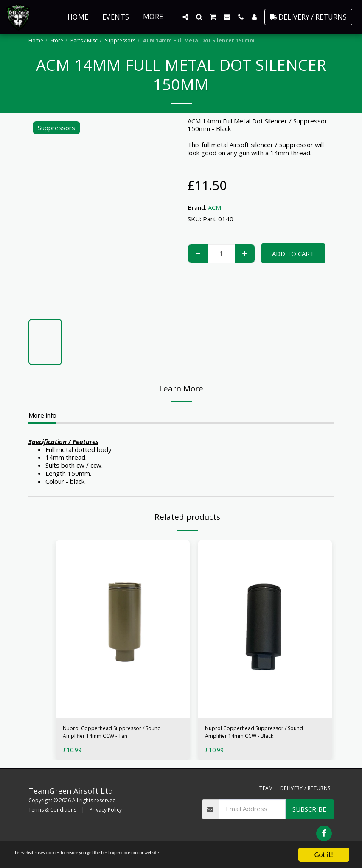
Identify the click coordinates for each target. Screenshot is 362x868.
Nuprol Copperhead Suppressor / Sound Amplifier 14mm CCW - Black (263, 734)
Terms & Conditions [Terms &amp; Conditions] (52, 814)
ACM (215, 207)
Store (57, 40)
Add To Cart (293, 254)
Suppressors (120, 40)
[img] (123, 629)
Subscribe (309, 812)
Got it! (324, 855)
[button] (185, 17)
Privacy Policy (106, 814)
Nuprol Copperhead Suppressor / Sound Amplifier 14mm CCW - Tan (121, 734)
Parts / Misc (84, 40)
